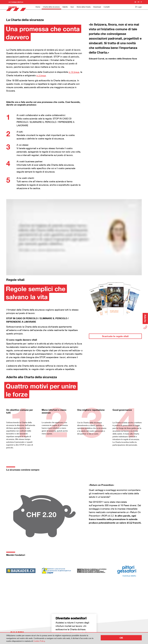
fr (138, 2)
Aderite (65, 7)
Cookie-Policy (39, 641)
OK (121, 638)
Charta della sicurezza (51, 7)
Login (139, 7)
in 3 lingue (44, 75)
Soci (72, 7)
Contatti (107, 7)
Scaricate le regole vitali (115, 336)
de (135, 2)
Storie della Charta (84, 7)
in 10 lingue (74, 72)
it (141, 2)
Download (97, 7)
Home (38, 7)
